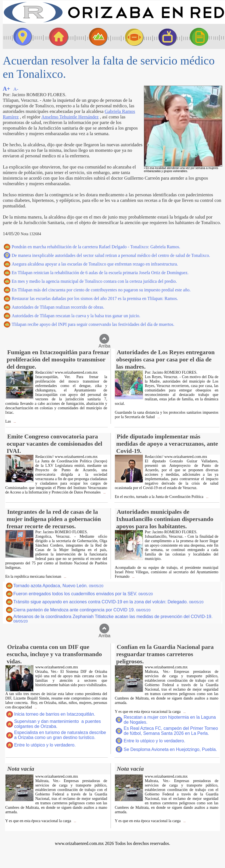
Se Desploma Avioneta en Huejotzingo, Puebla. (170, 749)
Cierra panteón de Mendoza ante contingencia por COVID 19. (82, 610)
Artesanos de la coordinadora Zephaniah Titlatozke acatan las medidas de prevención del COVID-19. (113, 619)
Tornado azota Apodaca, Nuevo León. (58, 586)
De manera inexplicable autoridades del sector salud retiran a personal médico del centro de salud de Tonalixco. (111, 255)
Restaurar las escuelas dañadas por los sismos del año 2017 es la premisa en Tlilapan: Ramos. (95, 298)
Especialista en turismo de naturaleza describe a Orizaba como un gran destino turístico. (60, 735)
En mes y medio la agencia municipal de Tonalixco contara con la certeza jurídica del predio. (94, 281)
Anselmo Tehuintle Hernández (70, 117)
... (14, 422)
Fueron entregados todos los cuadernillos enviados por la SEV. (83, 594)
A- (16, 89)
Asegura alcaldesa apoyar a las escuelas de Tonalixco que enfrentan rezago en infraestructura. (95, 264)
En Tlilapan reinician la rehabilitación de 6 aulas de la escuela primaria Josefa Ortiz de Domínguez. (100, 273)
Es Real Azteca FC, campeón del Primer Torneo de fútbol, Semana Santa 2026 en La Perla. (171, 731)
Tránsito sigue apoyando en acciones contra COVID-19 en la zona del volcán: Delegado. (108, 602)
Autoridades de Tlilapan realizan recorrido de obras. (58, 307)
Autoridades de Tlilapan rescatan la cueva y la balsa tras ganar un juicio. (76, 316)
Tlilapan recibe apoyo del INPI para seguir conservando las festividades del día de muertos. (93, 324)
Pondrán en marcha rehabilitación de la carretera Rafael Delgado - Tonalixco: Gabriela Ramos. (96, 247)
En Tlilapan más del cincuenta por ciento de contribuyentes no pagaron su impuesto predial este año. (101, 290)
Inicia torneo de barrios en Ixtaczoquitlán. (55, 714)
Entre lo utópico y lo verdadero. (45, 745)
